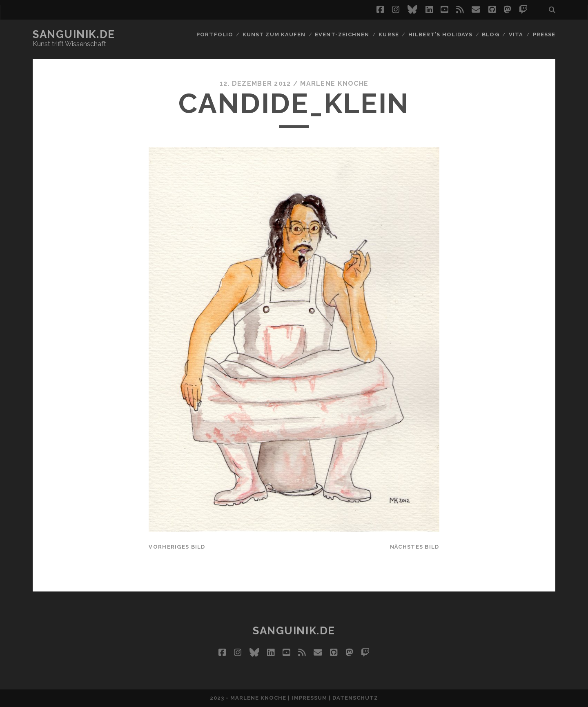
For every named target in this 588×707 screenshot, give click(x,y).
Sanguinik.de (74, 34)
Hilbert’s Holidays (440, 34)
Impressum (310, 698)
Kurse (389, 34)
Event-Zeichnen (342, 34)
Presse (544, 34)
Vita (516, 34)
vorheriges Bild (177, 547)
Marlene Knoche (334, 83)
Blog (490, 34)
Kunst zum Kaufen (274, 34)
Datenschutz (355, 698)
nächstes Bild (415, 547)
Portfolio (215, 34)
